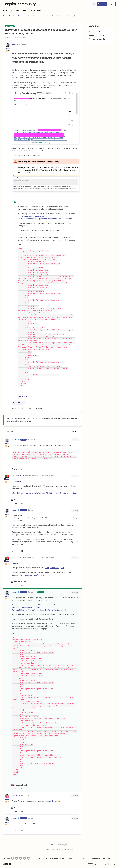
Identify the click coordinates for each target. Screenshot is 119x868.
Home (5, 16)
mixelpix (15, 44)
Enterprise (85, 858)
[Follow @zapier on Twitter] (25, 858)
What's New (37, 10)
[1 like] (18, 500)
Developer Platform (58, 858)
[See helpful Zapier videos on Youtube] (29, 858)
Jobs (76, 858)
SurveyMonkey (19, 403)
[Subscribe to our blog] (21, 858)
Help (46, 858)
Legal (105, 864)
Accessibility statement (67, 849)
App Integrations (109, 858)
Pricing (39, 858)
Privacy (112, 864)
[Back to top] (115, 846)
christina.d (15, 795)
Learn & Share (22, 10)
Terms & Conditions (51, 849)
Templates (96, 858)
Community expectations (99, 39)
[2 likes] (19, 785)
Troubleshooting (24, 16)
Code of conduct (96, 32)
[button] (102, 4)
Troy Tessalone (17, 476)
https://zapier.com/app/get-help (32, 575)
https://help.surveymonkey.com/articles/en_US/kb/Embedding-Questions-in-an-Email (44, 493)
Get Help (7, 10)
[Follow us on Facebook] (12, 858)
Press (70, 858)
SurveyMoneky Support (54, 568)
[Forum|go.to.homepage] (20, 4)
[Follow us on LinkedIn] (16, 858)
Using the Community (97, 35)
